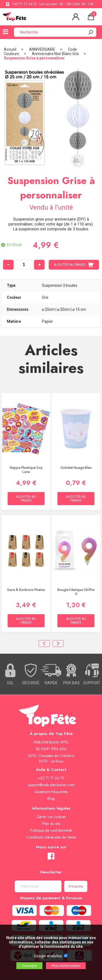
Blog (51, 798)
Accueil (10, 49)
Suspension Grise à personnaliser (34, 58)
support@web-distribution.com (51, 785)
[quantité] (24, 265)
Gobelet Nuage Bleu (76, 468)
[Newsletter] (38, 886)
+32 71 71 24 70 (25, 4)
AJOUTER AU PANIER (74, 265)
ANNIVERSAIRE (42, 49)
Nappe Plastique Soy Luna (26, 470)
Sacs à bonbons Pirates (26, 590)
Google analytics (48, 956)
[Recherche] (52, 32)
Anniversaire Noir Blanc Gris (55, 54)
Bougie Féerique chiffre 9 (76, 592)
